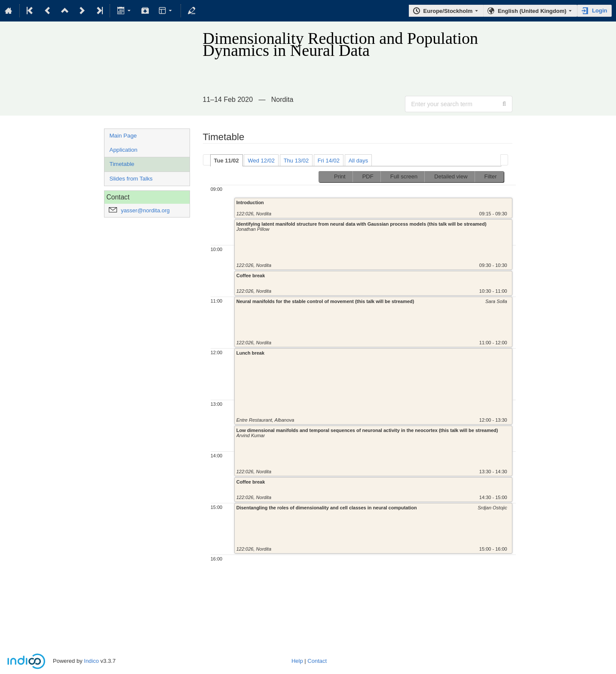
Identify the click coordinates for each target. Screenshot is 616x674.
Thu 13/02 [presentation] (296, 161)
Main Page (123, 136)
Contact (317, 661)
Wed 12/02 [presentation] (261, 161)
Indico (91, 661)
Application (124, 150)
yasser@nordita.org (145, 210)
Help (297, 661)
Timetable (122, 164)
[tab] (227, 160)
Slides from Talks (131, 179)
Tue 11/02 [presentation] (227, 161)
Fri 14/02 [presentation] (329, 161)
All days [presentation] (359, 161)
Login (599, 11)
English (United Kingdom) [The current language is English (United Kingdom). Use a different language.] (532, 11)
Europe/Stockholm (448, 11)
